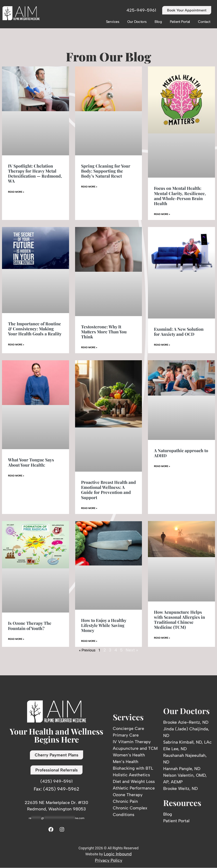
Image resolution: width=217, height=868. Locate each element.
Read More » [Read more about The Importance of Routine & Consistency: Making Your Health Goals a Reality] (16, 345)
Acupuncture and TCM (135, 748)
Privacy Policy (109, 860)
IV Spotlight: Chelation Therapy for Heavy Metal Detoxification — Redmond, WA (35, 173)
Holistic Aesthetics (131, 775)
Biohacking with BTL (133, 768)
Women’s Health (129, 755)
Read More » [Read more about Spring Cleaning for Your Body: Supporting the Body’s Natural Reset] (89, 187)
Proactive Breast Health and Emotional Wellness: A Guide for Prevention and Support (108, 490)
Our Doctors (137, 22)
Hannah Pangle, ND (182, 769)
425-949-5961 (140, 10)
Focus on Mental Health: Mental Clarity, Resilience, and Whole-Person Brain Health (180, 196)
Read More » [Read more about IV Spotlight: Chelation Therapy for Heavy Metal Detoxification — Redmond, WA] (16, 192)
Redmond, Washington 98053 (57, 809)
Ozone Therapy (128, 795)
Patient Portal (180, 22)
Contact (204, 22)
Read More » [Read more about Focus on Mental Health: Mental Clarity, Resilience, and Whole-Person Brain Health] (162, 214)
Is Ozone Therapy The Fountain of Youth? (30, 626)
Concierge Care (128, 728)
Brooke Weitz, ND (180, 789)
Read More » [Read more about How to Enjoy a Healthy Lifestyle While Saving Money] (89, 641)
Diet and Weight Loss (134, 781)
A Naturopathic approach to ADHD (181, 453)
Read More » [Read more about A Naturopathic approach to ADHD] (162, 466)
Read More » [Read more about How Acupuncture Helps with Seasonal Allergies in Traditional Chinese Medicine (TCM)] (162, 638)
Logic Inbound (118, 854)
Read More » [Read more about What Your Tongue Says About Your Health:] (16, 476)
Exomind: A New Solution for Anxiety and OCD (179, 331)
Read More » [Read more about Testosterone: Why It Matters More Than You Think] (89, 348)
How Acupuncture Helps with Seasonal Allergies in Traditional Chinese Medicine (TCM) (179, 620)
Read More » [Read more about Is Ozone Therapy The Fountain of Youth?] (16, 639)
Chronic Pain (125, 801)
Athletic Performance (134, 788)
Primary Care (126, 735)
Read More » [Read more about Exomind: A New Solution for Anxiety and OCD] (162, 345)
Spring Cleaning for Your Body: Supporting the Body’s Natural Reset (106, 171)
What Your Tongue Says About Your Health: (31, 462)
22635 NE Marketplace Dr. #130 (56, 803)
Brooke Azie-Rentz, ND (186, 722)
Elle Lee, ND (175, 749)
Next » (132, 650)
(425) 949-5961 (57, 781)
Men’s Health (126, 762)
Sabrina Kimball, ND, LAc (187, 742)
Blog (158, 22)
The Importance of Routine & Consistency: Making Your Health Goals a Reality (35, 329)
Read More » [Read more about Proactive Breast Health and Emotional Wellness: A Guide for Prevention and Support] (89, 508)
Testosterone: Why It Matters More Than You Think (104, 332)
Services (113, 22)
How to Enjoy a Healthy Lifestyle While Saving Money (104, 625)
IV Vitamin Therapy (132, 742)
